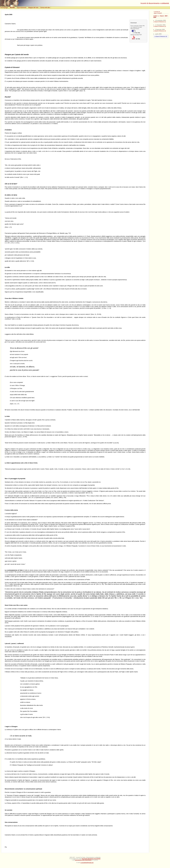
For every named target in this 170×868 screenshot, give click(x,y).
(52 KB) (136, 38)
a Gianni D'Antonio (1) (160, 22)
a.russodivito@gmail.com (87, 863)
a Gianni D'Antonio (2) (160, 26)
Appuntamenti (21, 8)
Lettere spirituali (158, 12)
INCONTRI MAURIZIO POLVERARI (91, 859)
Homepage (4, 8)
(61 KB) (136, 32)
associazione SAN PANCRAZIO (83, 860)
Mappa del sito (33, 8)
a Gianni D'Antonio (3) (160, 31)
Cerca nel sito (45, 8)
